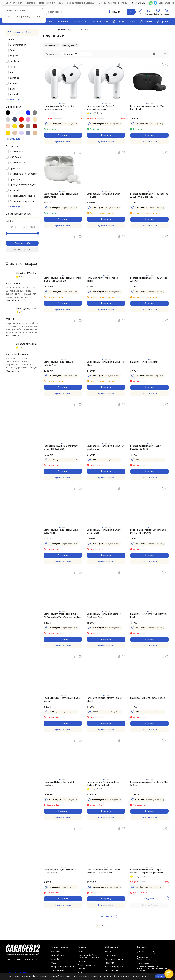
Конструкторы (57, 970)
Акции (60, 3)
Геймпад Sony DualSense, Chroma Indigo (36, 309)
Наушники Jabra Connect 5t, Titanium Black (148, 615)
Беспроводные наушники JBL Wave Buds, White (61, 531)
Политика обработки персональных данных (89, 956)
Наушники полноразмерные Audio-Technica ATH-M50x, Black (104, 871)
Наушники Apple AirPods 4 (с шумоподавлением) (101, 108)
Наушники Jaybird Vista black (144, 362)
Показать (19, 243)
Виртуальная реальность (63, 966)
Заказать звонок (167, 3)
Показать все (106, 916)
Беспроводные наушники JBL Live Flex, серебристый (106, 447)
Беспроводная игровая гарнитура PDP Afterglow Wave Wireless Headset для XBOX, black (62, 615)
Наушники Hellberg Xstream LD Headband (59, 783)
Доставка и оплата (35, 3)
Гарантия (51, 3)
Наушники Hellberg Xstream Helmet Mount (104, 699)
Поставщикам (112, 970)
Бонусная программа (115, 966)
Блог (80, 972)
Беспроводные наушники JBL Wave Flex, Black (104, 195)
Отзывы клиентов (108, 3)
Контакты (123, 3)
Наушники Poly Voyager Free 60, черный (103, 279)
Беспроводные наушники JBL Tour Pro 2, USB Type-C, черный (63, 279)
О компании (111, 955)
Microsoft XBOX (81, 21)
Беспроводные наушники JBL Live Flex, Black (106, 363)
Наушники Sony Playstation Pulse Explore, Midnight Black (103, 783)
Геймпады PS (63, 21)
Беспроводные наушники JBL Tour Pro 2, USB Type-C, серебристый (149, 195)
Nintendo (97, 21)
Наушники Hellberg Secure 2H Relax (147, 698)
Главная (47, 30)
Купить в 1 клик (63, 141)
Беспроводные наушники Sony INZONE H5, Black (145, 447)
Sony (12, 50)
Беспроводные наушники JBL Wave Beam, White (61, 195)
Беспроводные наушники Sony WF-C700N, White (61, 871)
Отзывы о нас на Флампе (16, 972)
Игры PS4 (48, 21)
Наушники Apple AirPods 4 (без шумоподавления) (59, 108)
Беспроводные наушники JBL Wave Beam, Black (104, 531)
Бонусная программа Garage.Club (81, 3)
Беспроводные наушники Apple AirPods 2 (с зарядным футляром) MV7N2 (147, 871)
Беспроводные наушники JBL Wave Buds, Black (148, 108)
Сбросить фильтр (22, 249)
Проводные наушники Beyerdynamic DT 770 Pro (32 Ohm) (148, 531)
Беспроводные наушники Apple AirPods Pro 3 (59, 363)
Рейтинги (82, 961)
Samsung (14, 78)
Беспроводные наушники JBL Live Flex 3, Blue (149, 783)
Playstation (56, 952)
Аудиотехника (62, 30)
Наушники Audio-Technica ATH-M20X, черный (62, 699)
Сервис (81, 969)
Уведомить (149, 899)
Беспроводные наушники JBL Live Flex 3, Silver (149, 279)
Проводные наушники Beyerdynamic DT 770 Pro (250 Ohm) (61, 447)
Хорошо (160, 976)
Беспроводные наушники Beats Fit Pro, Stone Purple (104, 615)
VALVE (53, 963)
